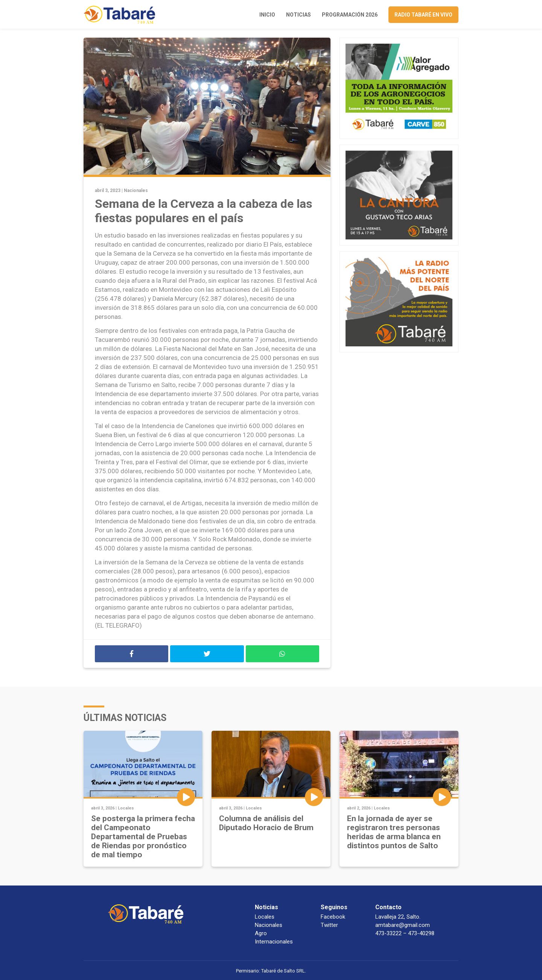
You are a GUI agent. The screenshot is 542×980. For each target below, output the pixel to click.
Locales (126, 808)
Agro (261, 933)
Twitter (329, 925)
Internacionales (274, 942)
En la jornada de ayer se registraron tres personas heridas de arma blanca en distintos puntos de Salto (394, 832)
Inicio (267, 15)
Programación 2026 (350, 15)
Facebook (333, 917)
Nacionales (136, 191)
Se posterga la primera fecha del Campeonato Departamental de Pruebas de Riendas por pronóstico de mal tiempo (143, 837)
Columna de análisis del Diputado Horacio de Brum (266, 823)
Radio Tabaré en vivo (423, 15)
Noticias (298, 15)
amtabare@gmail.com (403, 925)
